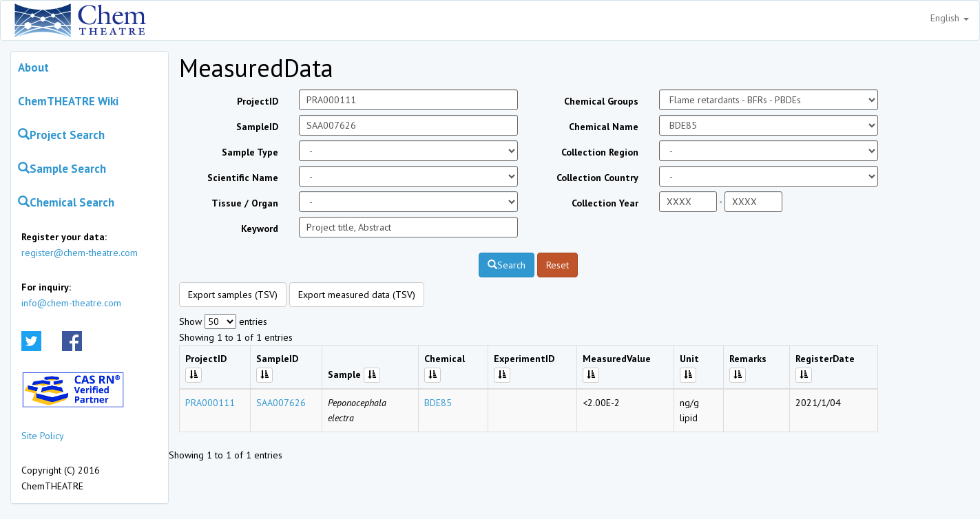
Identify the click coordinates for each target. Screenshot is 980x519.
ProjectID (258, 101)
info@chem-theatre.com (71, 303)
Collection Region (600, 152)
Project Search (61, 135)
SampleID (257, 127)
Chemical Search (66, 202)
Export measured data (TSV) (357, 295)
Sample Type (250, 152)
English (950, 18)
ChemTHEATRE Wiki (68, 101)
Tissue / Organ (245, 203)
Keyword (260, 229)
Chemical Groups (601, 101)
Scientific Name (243, 178)
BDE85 (438, 403)
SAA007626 (281, 403)
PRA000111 (210, 403)
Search (507, 265)
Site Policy (43, 436)
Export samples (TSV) (233, 295)
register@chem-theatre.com (80, 253)
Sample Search (62, 169)
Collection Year (605, 203)
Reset (557, 265)
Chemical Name (604, 127)
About (33, 67)
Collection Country (597, 178)
